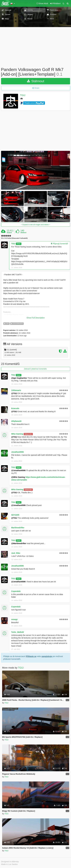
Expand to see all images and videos (36, 225)
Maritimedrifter (18, 528)
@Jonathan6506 (18, 470)
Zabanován (28, 434)
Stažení (9, 233)
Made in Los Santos (9, 864)
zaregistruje (47, 656)
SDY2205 (15, 515)
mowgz (14, 619)
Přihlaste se (31, 656)
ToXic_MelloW (18, 632)
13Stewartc (16, 390)
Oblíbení (23, 233)
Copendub (16, 591)
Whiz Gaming (17, 434)
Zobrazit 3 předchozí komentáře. (36, 369)
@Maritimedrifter (19, 543)
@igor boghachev (19, 378)
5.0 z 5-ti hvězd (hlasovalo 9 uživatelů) (14, 238)
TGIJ (23, 95)
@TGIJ (14, 393)
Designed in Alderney (10, 862)
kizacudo (15, 408)
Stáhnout (36, 81)
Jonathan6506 (17, 452)
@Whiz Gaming (18, 477)
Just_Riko (16, 553)
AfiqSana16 (16, 421)
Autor (19, 244)
